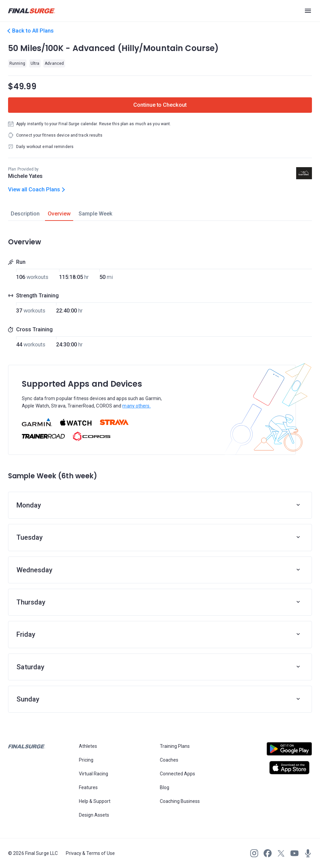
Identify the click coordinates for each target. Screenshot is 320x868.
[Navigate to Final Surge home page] (32, 11)
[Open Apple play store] (289, 768)
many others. (136, 406)
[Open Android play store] (289, 752)
